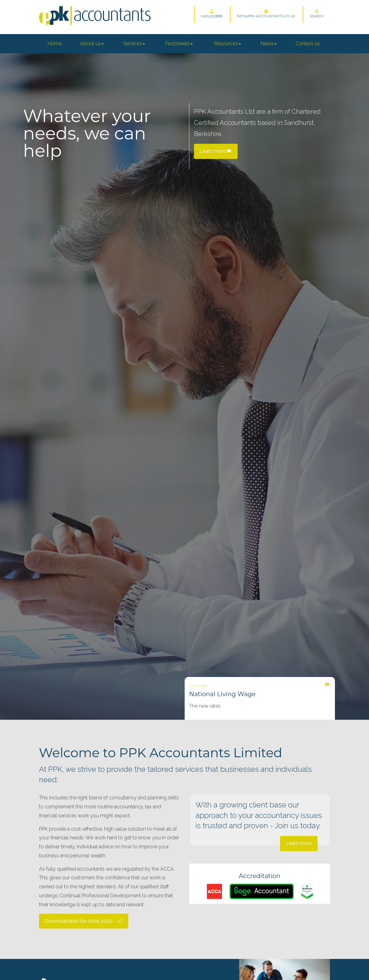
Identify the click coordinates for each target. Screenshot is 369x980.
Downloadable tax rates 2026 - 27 (84, 921)
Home (55, 44)
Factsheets (179, 44)
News (269, 44)
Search (317, 14)
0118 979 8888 (212, 14)
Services (134, 44)
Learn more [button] (216, 151)
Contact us (308, 44)
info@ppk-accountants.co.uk (266, 14)
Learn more (299, 843)
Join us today (297, 826)
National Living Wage (223, 694)
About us (92, 44)
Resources (228, 44)
